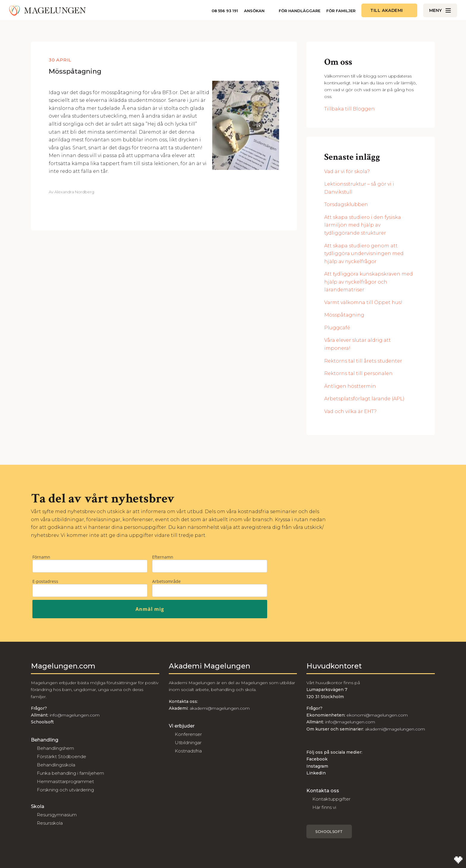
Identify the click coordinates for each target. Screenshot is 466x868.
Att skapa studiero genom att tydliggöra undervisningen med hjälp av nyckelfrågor (364, 254)
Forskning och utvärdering (65, 790)
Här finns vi (324, 807)
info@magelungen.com (74, 715)
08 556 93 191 (225, 11)
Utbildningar (188, 743)
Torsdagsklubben (346, 204)
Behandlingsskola (56, 765)
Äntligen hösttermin (350, 386)
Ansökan (254, 11)
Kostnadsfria (188, 751)
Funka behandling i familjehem (70, 773)
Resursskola (50, 823)
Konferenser (188, 734)
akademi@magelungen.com (220, 708)
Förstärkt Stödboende (62, 756)
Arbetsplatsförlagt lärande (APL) (364, 399)
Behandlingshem (55, 748)
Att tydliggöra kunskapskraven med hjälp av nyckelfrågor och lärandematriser (369, 282)
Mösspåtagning (75, 71)
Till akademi (387, 10)
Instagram (317, 766)
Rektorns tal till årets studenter (363, 361)
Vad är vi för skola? (347, 171)
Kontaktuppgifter (331, 799)
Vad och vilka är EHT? (350, 411)
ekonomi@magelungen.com (377, 715)
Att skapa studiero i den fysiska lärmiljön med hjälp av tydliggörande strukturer (363, 225)
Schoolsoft (329, 832)
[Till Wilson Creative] (458, 860)
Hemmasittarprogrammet (65, 781)
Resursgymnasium (57, 815)
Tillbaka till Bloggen (349, 109)
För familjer (341, 11)
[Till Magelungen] (48, 10)
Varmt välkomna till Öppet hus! (363, 302)
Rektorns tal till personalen (358, 373)
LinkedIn (316, 773)
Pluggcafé (337, 328)
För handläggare (300, 11)
